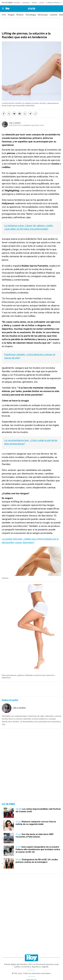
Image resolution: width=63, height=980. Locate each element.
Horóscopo (43, 15)
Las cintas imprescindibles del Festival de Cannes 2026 (38, 810)
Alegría (11, 15)
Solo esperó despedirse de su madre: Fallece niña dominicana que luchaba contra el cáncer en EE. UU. (38, 849)
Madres (34, 3)
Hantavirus (26, 3)
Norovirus (17, 3)
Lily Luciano (15, 123)
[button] (2, 9)
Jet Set (42, 3)
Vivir (31, 9)
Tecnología (31, 15)
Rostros (20, 15)
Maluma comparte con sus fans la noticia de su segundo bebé (36, 823)
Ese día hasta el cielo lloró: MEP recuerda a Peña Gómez (35, 835)
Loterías (53, 15)
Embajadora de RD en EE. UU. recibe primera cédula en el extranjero (37, 861)
